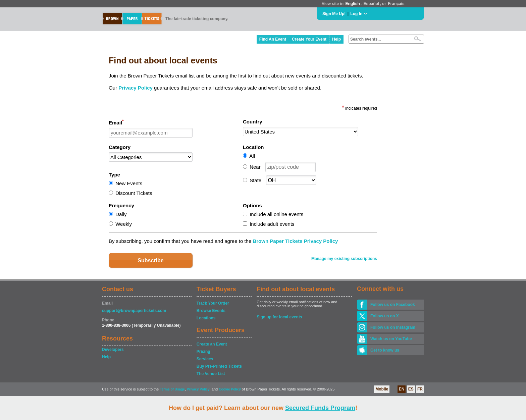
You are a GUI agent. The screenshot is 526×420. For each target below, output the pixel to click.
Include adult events (272, 224)
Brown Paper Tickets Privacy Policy (295, 241)
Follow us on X (385, 316)
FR (420, 389)
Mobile (382, 389)
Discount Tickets (134, 193)
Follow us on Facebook (393, 305)
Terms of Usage (172, 389)
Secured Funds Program (320, 408)
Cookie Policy (230, 389)
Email (116, 122)
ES (411, 389)
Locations (206, 318)
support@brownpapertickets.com (134, 311)
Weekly (124, 224)
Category (120, 147)
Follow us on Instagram (393, 327)
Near (255, 167)
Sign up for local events (279, 317)
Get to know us (385, 350)
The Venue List (211, 374)
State (255, 180)
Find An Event (273, 39)
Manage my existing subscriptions (344, 259)
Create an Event (212, 344)
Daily (121, 214)
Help (336, 39)
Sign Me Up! (334, 14)
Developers (113, 350)
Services (205, 359)
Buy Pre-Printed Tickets (219, 366)
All (252, 156)
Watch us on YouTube (391, 339)
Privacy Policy (136, 88)
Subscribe (150, 260)
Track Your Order (213, 303)
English (352, 4)
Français (396, 4)
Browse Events (211, 311)
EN (402, 389)
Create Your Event (309, 39)
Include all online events (276, 214)
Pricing (203, 352)
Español (372, 4)
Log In (356, 14)
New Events (129, 183)
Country (253, 122)
